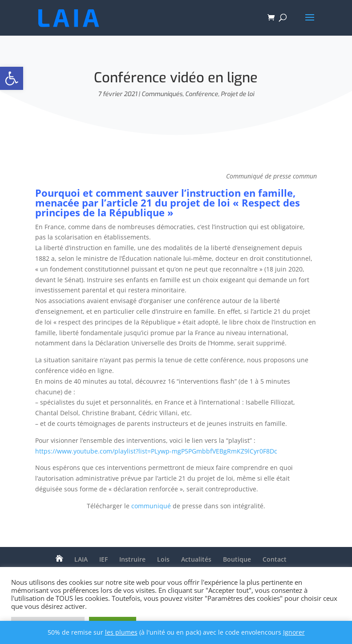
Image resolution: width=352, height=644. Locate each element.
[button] (12, 78)
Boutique (237, 559)
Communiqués (162, 94)
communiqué (151, 506)
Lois (163, 559)
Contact (275, 559)
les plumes (121, 632)
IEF (103, 559)
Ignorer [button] (294, 632)
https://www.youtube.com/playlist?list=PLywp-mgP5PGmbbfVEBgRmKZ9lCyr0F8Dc (156, 451)
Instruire (132, 559)
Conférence (202, 94)
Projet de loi (237, 94)
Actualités (196, 559)
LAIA (81, 559)
